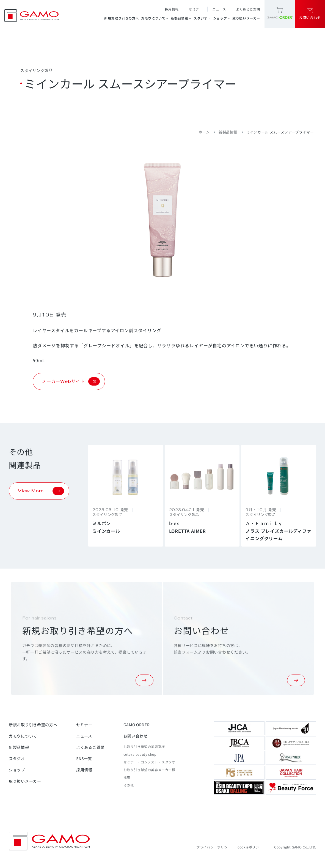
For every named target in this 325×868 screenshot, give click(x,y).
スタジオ (202, 18)
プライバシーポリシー (214, 847)
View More (41, 491)
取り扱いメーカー (246, 18)
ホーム (204, 132)
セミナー (195, 9)
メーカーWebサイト (71, 381)
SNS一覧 (84, 758)
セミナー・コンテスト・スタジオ (149, 762)
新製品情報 (181, 18)
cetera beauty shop (140, 754)
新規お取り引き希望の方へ (33, 725)
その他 (129, 785)
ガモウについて (155, 18)
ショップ (222, 18)
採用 (127, 777)
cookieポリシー (250, 847)
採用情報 (172, 9)
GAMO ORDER (137, 725)
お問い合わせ (136, 736)
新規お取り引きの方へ (122, 18)
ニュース (219, 9)
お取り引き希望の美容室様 (144, 746)
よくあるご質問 (248, 9)
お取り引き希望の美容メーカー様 (149, 770)
